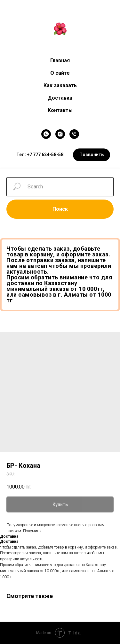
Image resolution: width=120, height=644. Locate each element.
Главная (60, 61)
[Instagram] (60, 134)
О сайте (60, 73)
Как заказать (60, 85)
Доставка (60, 98)
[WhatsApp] (46, 134)
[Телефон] (74, 134)
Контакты (60, 110)
